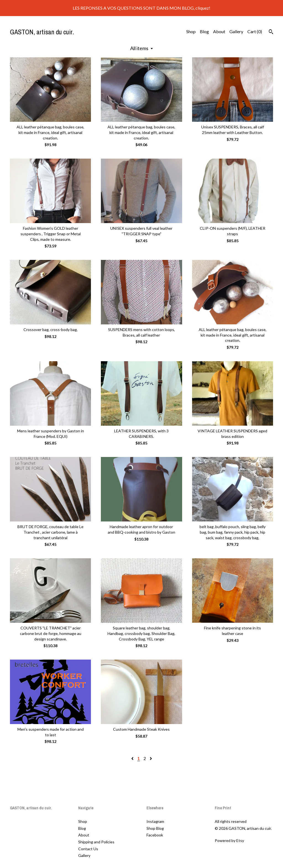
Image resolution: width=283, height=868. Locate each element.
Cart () (255, 31)
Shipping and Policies (96, 842)
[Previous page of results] (133, 758)
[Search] (271, 32)
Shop (191, 31)
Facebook (155, 835)
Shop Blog (155, 828)
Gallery (236, 31)
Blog (204, 31)
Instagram (155, 821)
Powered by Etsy (229, 840)
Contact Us (88, 849)
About (219, 31)
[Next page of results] (151, 758)
